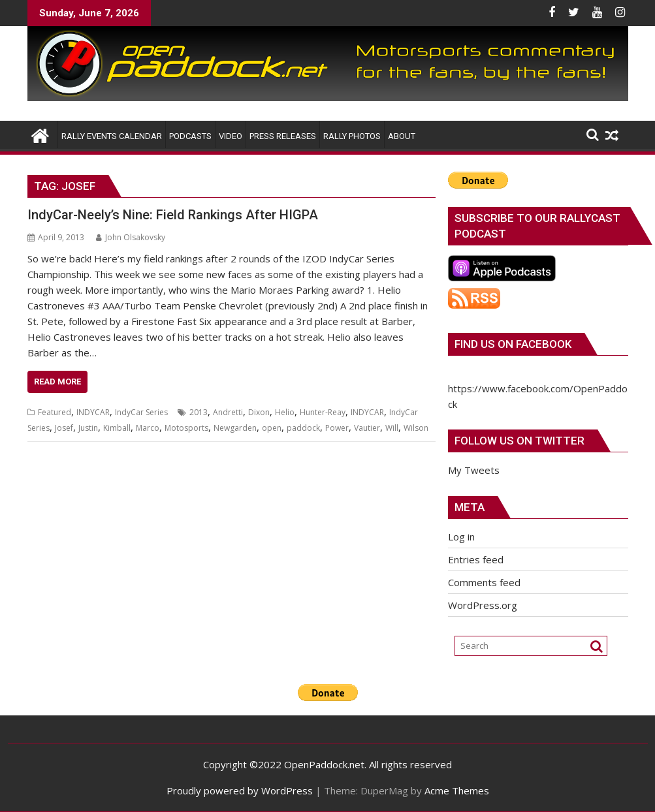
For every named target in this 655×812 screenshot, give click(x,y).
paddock (303, 428)
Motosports (186, 428)
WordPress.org (483, 605)
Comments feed (484, 582)
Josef (64, 428)
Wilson (416, 428)
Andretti (228, 412)
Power (337, 428)
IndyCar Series (141, 412)
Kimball (117, 428)
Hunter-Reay (323, 412)
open (272, 428)
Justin (88, 428)
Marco (148, 428)
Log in (461, 537)
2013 (199, 412)
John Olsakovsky (131, 237)
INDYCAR (93, 412)
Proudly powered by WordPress (240, 790)
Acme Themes (457, 790)
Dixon (259, 412)
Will (392, 428)
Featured (55, 412)
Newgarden (235, 428)
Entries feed (476, 559)
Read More (57, 382)
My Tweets (474, 470)
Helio (285, 412)
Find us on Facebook (513, 344)
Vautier (367, 428)
